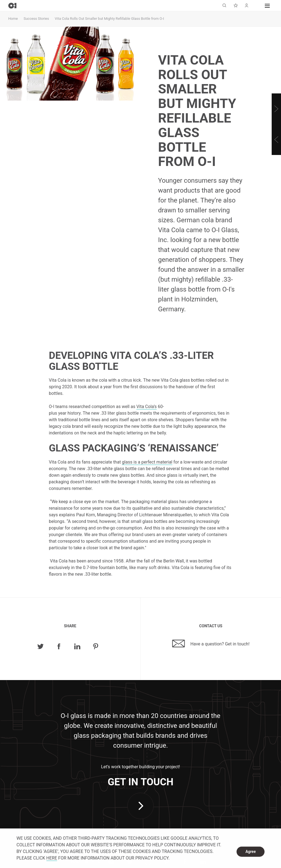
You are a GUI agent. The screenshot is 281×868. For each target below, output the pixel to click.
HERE (52, 858)
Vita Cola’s (147, 407)
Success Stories (36, 19)
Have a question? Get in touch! (211, 644)
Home (13, 19)
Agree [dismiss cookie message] (251, 852)
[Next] (276, 109)
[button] (267, 5)
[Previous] (276, 140)
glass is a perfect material (147, 462)
